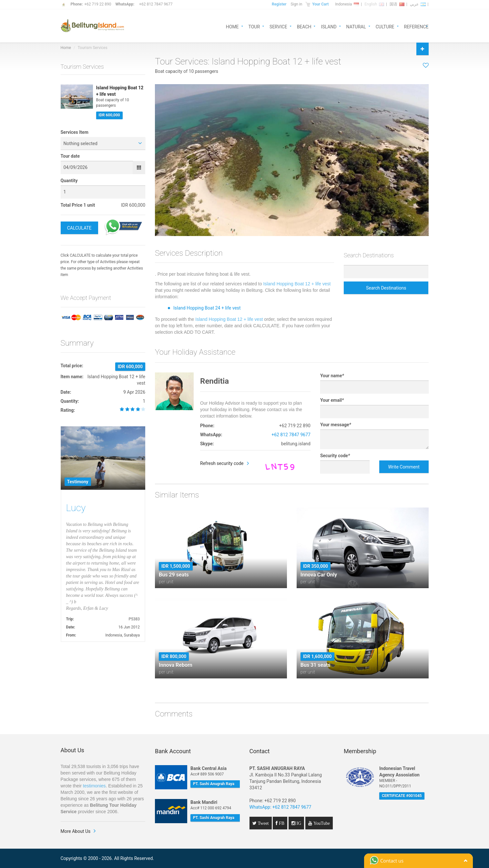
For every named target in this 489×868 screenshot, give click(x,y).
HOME (232, 26)
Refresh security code (222, 463)
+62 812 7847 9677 (156, 4)
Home (66, 48)
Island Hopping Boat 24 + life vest (207, 308)
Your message (336, 425)
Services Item (75, 132)
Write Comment (404, 467)
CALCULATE (79, 228)
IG (298, 823)
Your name (332, 376)
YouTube (321, 823)
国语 (397, 4)
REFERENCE (416, 26)
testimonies (94, 786)
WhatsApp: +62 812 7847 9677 (280, 807)
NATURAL (356, 26)
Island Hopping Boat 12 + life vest (297, 284)
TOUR (254, 26)
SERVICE (278, 26)
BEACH (304, 26)
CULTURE (385, 26)
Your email (332, 400)
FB (281, 823)
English (374, 4)
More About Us (76, 831)
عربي (418, 4)
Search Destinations (386, 288)
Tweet (263, 823)
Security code (335, 456)
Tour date (70, 156)
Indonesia (347, 4)
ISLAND (329, 26)
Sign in (296, 4)
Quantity (69, 181)
